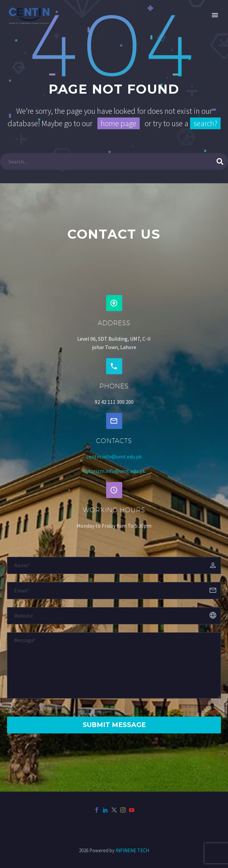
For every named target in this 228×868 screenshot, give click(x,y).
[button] (114, 303)
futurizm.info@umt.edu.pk (115, 471)
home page (119, 123)
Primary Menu (215, 15)
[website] (114, 616)
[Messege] (114, 665)
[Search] (114, 161)
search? (205, 123)
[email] (114, 591)
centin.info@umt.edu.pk (114, 456)
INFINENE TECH (132, 850)
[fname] (114, 565)
